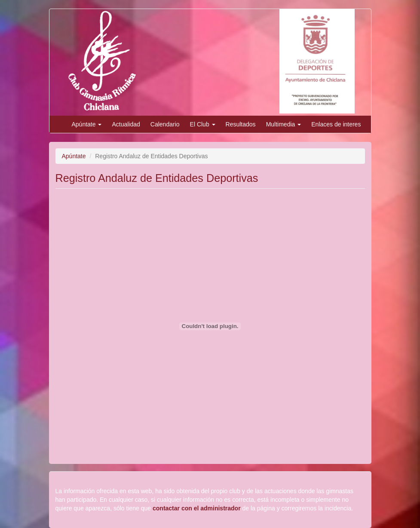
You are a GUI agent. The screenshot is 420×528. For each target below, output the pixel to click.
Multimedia (284, 124)
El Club (203, 124)
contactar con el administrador (197, 508)
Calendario (165, 124)
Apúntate (87, 124)
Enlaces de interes (336, 124)
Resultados (241, 124)
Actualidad (126, 124)
